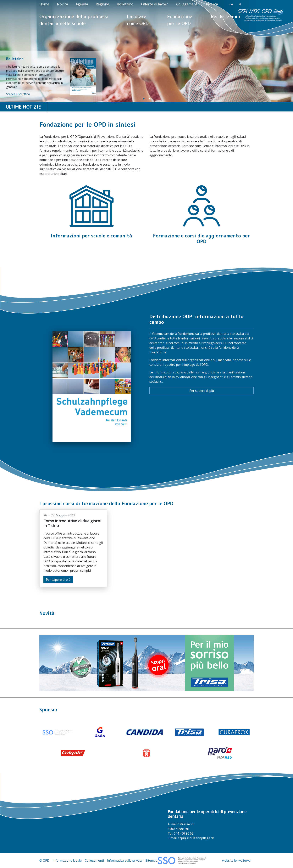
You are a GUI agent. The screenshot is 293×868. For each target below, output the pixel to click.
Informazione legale (67, 860)
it (240, 4)
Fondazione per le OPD (180, 20)
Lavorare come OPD (138, 20)
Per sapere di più (202, 391)
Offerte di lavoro (155, 4)
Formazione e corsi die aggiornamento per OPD (202, 238)
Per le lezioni (225, 16)
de (231, 4)
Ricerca (212, 4)
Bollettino (125, 4)
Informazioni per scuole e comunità (91, 236)
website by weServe (236, 860)
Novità (62, 4)
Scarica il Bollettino (18, 94)
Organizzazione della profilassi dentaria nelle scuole (74, 20)
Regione (102, 4)
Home (44, 4)
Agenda (82, 4)
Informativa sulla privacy (125, 860)
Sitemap (151, 860)
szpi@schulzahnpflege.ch (196, 838)
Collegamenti (187, 4)
